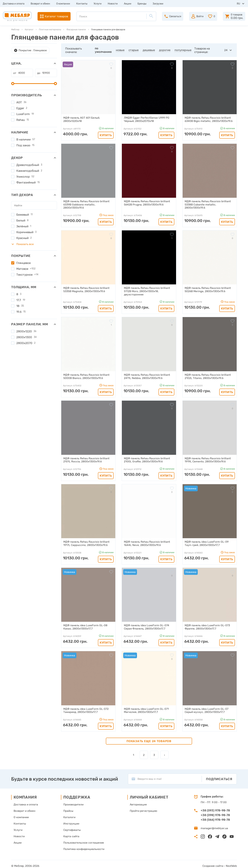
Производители (73, 802)
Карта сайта (71, 833)
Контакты (82, 4)
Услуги (98, 4)
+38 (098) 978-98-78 (215, 813)
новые (120, 50)
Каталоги (69, 815)
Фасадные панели (76, 29)
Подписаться (219, 777)
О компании (63, 4)
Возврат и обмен (40, 4)
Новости (113, 4)
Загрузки (158, 4)
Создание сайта (214, 862)
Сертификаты (72, 827)
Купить (106, 135)
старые (134, 50)
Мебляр (15, 29)
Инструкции (71, 821)
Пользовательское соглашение (82, 839)
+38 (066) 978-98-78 (215, 817)
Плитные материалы (50, 29)
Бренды (142, 4)
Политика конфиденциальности (83, 846)
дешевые (149, 50)
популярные (183, 50)
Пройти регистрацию (142, 809)
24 (226, 50)
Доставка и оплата (14, 4)
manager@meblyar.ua (213, 826)
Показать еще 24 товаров (149, 739)
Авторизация (137, 802)
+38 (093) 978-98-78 (215, 808)
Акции (128, 4)
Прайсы (68, 809)
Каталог (29, 29)
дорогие (165, 50)
